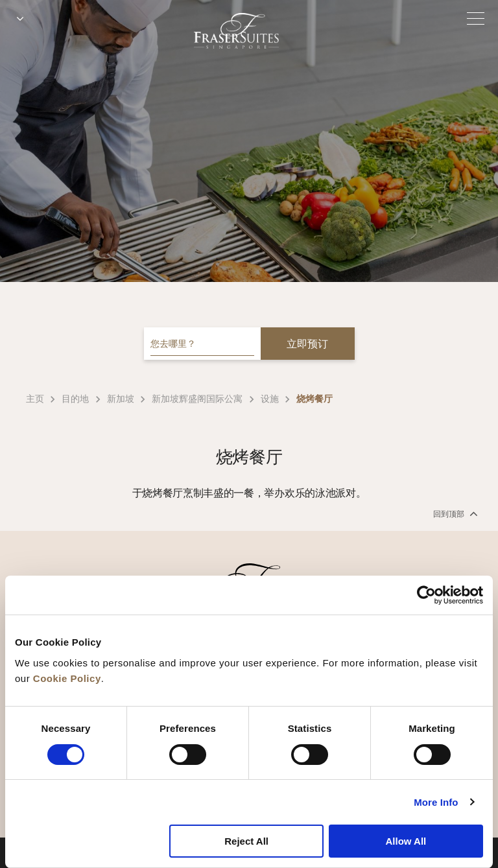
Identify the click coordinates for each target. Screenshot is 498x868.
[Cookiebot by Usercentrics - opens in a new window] (426, 595)
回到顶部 (454, 513)
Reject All (246, 841)
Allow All (406, 841)
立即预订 (307, 344)
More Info (436, 802)
